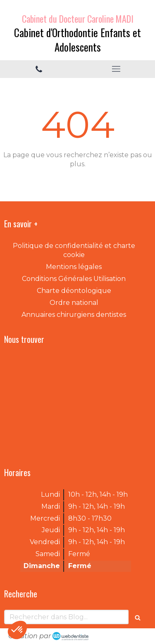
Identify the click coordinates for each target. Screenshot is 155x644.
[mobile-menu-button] (117, 69)
